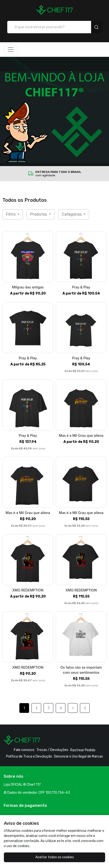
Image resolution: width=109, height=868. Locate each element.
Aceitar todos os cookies (55, 857)
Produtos (39, 214)
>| (85, 708)
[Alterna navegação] (11, 50)
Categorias (72, 214)
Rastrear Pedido (83, 750)
